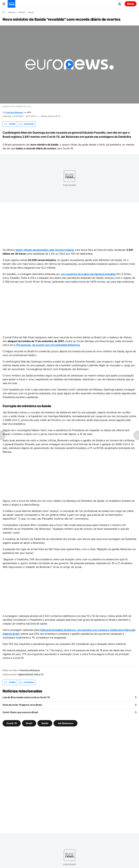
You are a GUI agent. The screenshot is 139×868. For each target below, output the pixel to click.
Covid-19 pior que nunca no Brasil (20, 712)
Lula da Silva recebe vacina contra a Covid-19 (26, 697)
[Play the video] (69, 64)
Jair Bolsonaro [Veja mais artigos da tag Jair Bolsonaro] (66, 723)
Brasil (31, 12)
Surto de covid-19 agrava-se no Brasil (22, 705)
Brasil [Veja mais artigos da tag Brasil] (29, 723)
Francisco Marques (14, 112)
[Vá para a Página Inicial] (11, 4)
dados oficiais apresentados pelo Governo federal (45, 250)
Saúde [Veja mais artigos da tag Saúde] (45, 723)
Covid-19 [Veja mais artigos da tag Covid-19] (12, 723)
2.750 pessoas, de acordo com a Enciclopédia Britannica (47, 345)
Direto (131, 4)
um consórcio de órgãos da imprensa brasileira (88, 274)
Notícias (12, 12)
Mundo (22, 12)
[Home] (4, 12)
